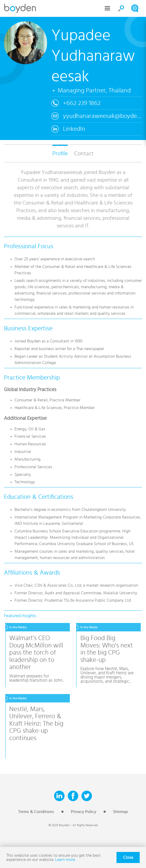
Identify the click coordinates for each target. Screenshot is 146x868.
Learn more (65, 860)
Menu (108, 8)
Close (128, 857)
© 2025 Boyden (59, 825)
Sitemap (120, 812)
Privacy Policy (84, 812)
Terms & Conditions (36, 812)
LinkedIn (74, 129)
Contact (84, 153)
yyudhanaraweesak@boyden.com (103, 116)
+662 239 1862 (82, 103)
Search (121, 8)
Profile (60, 153)
